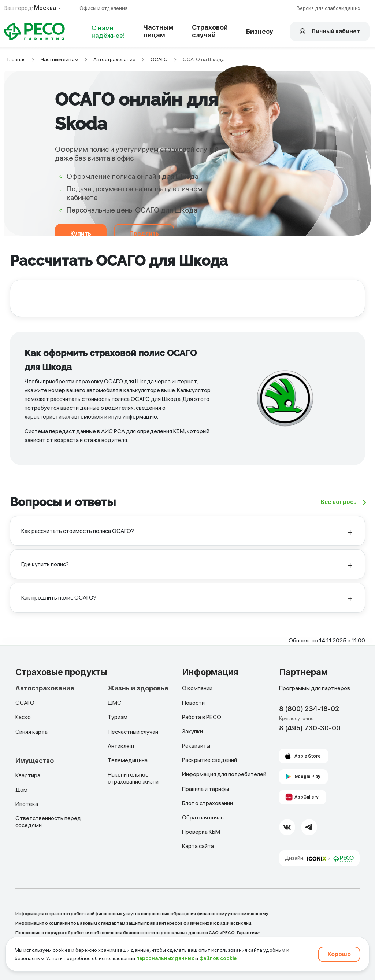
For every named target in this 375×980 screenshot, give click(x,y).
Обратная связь (203, 817)
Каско (23, 717)
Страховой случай (210, 31)
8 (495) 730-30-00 (310, 728)
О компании (197, 688)
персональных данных (165, 958)
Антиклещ (121, 746)
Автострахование (114, 59)
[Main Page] (34, 32)
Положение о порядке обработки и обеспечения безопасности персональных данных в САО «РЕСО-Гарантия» (138, 933)
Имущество (35, 761)
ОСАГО (159, 59)
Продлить (144, 234)
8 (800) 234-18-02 (309, 709)
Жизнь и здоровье (138, 688)
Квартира (28, 775)
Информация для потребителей (224, 774)
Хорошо (339, 954)
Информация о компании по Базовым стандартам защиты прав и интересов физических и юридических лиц (133, 923)
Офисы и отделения (103, 8)
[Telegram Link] (309, 827)
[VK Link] (287, 827)
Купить (81, 234)
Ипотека (27, 804)
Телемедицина (128, 760)
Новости (193, 703)
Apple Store (308, 756)
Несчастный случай (133, 732)
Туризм (118, 717)
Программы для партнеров (315, 688)
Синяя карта (31, 732)
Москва (45, 8)
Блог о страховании (207, 803)
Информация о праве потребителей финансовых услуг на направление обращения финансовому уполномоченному (142, 914)
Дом (21, 790)
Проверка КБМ (201, 832)
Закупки (192, 731)
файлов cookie (218, 958)
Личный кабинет (336, 31)
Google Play (307, 777)
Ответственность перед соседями (48, 822)
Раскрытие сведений (209, 760)
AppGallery (307, 797)
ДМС (114, 703)
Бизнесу (260, 31)
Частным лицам (158, 31)
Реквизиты (196, 746)
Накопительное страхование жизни (133, 778)
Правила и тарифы (205, 789)
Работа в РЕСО (202, 717)
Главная (16, 59)
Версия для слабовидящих (328, 8)
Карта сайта (198, 846)
